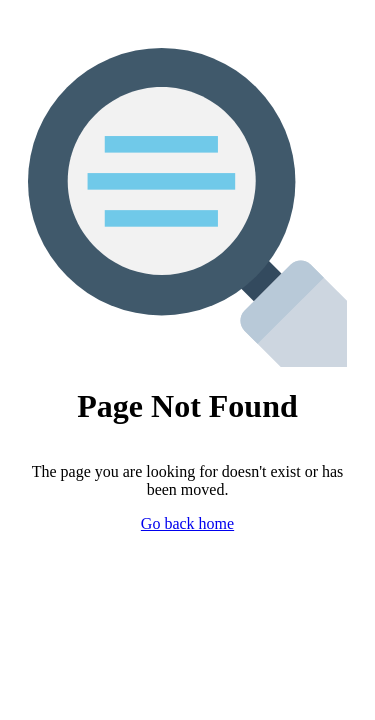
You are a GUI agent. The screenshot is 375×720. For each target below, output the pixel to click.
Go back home (187, 523)
